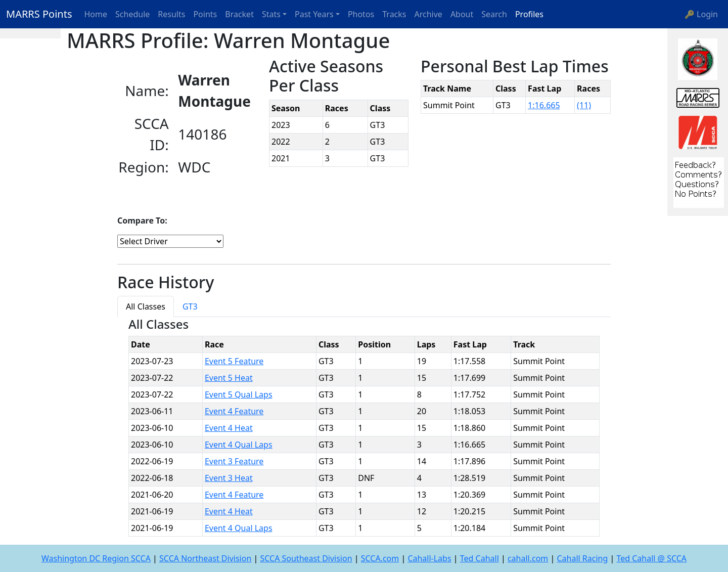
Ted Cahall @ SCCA (651, 558)
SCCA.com (380, 558)
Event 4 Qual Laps (239, 445)
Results (171, 14)
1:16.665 (544, 105)
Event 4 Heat (229, 428)
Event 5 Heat (229, 378)
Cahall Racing (582, 558)
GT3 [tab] (190, 306)
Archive (428, 14)
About (462, 14)
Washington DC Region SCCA (96, 558)
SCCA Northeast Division (205, 558)
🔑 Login (701, 14)
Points (205, 14)
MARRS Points (39, 14)
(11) (584, 105)
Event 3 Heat (229, 478)
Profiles (529, 14)
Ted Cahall (480, 558)
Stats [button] (271, 14)
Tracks (394, 14)
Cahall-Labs (429, 558)
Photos (361, 14)
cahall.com (528, 558)
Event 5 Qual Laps (239, 394)
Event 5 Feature (234, 361)
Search (494, 14)
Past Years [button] (314, 14)
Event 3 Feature (234, 461)
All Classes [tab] (146, 306)
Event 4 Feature (234, 411)
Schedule (132, 14)
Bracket (239, 14)
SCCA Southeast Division (306, 558)
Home (96, 14)
